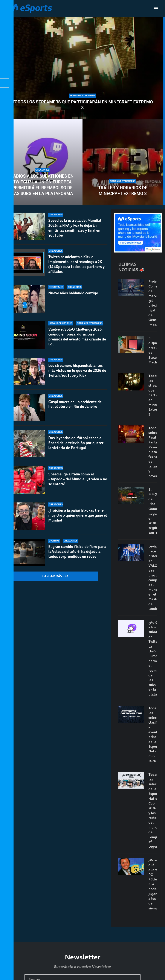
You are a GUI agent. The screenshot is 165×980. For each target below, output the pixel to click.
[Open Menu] (156, 9)
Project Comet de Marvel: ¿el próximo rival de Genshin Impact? (153, 303)
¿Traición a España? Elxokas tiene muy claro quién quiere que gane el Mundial (78, 515)
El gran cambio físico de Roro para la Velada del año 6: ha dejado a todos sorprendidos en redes (77, 552)
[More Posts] (55, 576)
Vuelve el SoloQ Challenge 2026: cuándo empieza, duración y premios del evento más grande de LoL (77, 337)
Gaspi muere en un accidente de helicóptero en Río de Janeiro (75, 405)
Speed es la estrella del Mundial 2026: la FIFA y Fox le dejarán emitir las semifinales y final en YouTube (75, 228)
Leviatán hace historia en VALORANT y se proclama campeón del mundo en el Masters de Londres (153, 577)
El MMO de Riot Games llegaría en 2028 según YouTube (153, 511)
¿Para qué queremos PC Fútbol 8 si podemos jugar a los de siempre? (153, 884)
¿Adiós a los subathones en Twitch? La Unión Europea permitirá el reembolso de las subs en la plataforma (42, 185)
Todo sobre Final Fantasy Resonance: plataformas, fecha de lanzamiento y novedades (153, 452)
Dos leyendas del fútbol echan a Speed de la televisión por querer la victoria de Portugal (76, 446)
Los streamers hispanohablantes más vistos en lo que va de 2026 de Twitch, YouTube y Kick (77, 371)
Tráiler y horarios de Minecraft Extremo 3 (123, 191)
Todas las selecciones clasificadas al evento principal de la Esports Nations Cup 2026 (153, 734)
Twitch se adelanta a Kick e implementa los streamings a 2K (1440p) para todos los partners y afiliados (76, 264)
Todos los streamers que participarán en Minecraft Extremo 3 (82, 105)
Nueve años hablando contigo (73, 293)
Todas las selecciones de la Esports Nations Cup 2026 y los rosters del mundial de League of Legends (153, 811)
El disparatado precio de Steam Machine (153, 350)
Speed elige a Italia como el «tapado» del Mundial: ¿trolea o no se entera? (78, 479)
